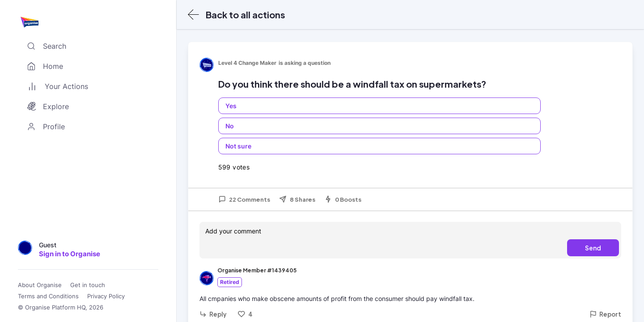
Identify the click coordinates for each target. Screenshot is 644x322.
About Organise (40, 285)
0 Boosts (343, 199)
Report (605, 314)
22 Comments (244, 199)
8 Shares (297, 199)
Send (593, 248)
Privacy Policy (106, 296)
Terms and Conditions (48, 296)
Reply (213, 314)
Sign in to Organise (70, 254)
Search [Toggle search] (45, 46)
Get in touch (88, 285)
